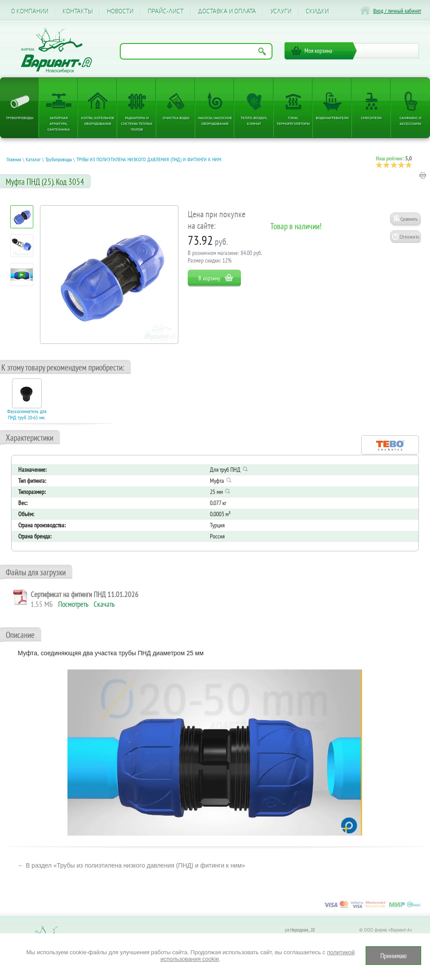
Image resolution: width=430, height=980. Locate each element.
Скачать (104, 604)
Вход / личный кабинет (397, 11)
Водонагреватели (332, 118)
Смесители (371, 118)
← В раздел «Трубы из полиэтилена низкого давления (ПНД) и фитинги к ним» (131, 865)
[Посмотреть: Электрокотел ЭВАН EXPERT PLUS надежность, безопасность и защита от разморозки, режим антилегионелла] (22, 275)
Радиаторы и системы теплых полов (137, 123)
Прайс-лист (166, 11)
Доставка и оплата (227, 11)
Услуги (281, 11)
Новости (120, 11)
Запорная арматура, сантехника (59, 123)
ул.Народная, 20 (300, 930)
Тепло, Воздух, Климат (254, 120)
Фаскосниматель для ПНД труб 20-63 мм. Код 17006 (27, 418)
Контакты (78, 11)
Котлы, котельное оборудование (98, 120)
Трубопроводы (20, 118)
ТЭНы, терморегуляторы (293, 120)
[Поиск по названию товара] (196, 51)
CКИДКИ (317, 11)
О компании (30, 11)
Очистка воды (176, 118)
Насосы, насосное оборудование (215, 120)
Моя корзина (318, 51)
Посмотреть (73, 604)
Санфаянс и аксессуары (410, 120)
